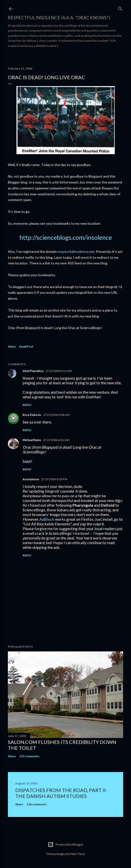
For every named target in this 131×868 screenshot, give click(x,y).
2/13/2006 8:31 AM (59, 371)
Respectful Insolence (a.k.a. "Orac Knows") (59, 18)
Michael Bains (32, 440)
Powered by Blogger (65, 845)
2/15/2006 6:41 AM (56, 440)
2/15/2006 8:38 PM (54, 479)
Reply (27, 405)
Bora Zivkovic (32, 415)
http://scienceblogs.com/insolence (66, 237)
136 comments (37, 804)
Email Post (26, 346)
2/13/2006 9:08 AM (56, 415)
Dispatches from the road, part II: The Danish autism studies (61, 793)
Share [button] (12, 346)
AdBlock (47, 519)
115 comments (29, 756)
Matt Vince (78, 854)
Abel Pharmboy (33, 371)
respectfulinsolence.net (76, 251)
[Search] (120, 8)
